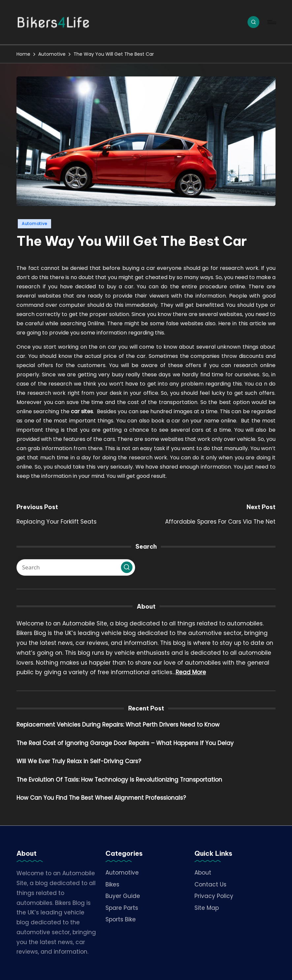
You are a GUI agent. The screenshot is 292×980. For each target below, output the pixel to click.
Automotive (34, 224)
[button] (127, 567)
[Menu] (271, 22)
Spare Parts (122, 908)
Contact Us (210, 884)
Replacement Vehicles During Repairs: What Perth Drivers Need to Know (118, 725)
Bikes (112, 884)
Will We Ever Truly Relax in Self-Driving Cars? (79, 761)
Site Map (207, 908)
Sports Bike (121, 919)
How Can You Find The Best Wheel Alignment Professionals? (101, 798)
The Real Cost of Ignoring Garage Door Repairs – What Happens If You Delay (125, 743)
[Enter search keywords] (76, 567)
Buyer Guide (123, 896)
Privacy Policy (214, 896)
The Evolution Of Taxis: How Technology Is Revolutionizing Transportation (119, 780)
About (203, 873)
